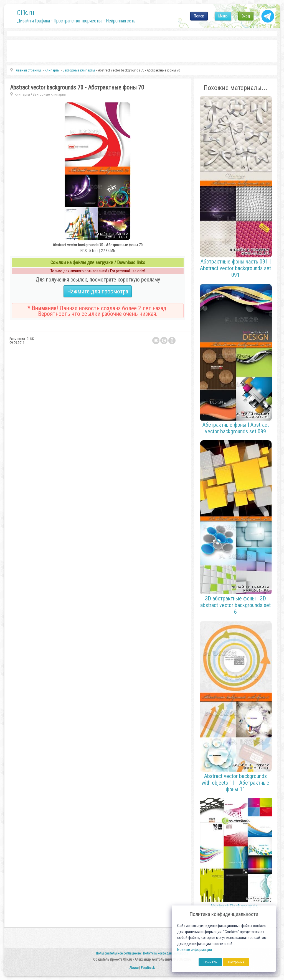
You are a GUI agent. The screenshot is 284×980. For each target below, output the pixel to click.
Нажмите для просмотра (98, 291)
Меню (223, 16)
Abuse (134, 968)
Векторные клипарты (49, 94)
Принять (210, 962)
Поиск (199, 16)
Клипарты (22, 94)
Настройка (236, 962)
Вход (246, 16)
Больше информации (195, 950)
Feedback (148, 968)
